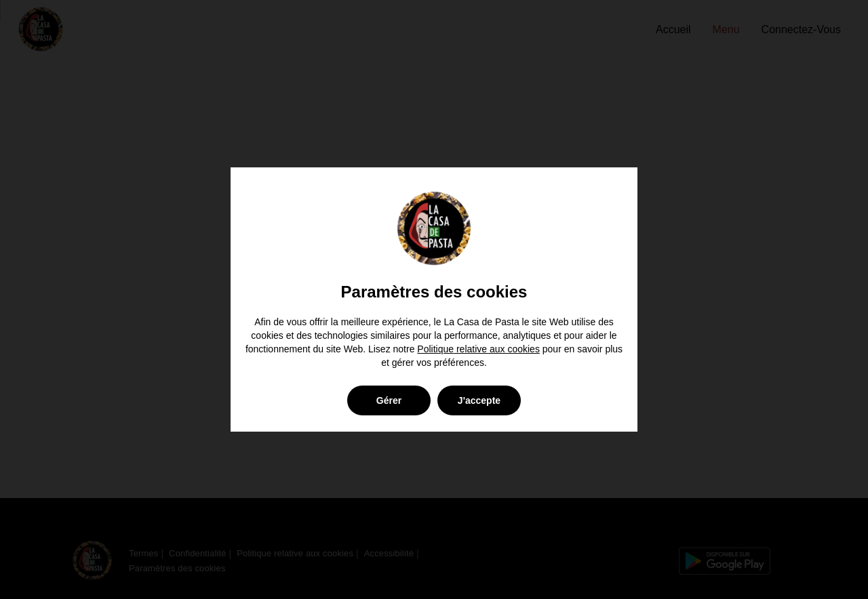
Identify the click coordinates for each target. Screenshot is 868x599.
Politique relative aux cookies (478, 349)
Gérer (389, 400)
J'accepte (479, 400)
